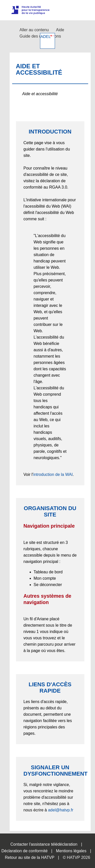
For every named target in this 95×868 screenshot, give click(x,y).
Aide (60, 30)
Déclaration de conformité (24, 851)
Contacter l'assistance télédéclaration (44, 844)
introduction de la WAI (53, 474)
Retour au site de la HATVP (30, 857)
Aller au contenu (34, 30)
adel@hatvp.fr (61, 810)
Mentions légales (71, 851)
